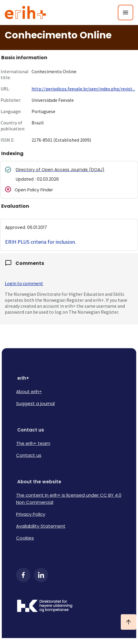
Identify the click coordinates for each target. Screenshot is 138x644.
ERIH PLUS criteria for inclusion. (41, 242)
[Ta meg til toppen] (128, 622)
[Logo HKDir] (69, 607)
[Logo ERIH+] (25, 12)
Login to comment (24, 283)
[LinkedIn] (41, 575)
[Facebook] (23, 575)
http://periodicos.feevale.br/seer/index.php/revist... (83, 89)
